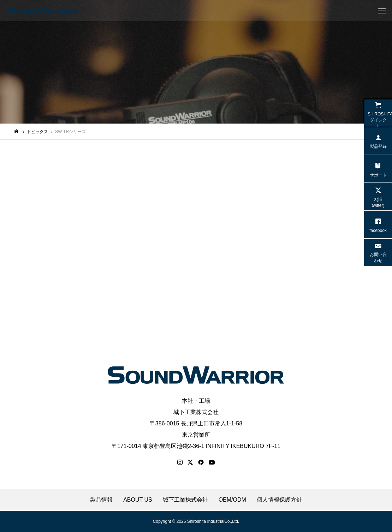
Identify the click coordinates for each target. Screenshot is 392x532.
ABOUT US (138, 500)
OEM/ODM (232, 500)
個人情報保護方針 (279, 500)
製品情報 (101, 500)
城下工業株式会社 (196, 412)
